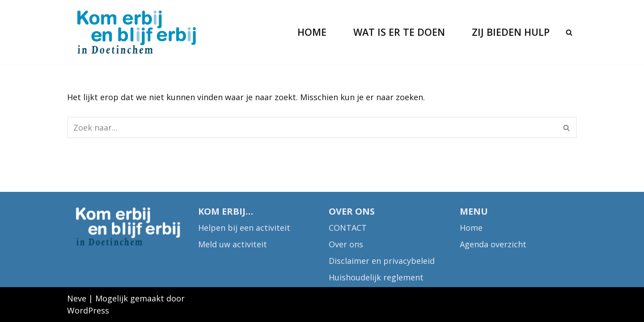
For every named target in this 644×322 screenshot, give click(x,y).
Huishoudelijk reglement (376, 277)
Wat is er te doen (399, 32)
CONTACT (348, 228)
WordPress (88, 310)
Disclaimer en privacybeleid (382, 261)
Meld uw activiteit (233, 244)
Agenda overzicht (493, 244)
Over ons (346, 244)
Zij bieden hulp (511, 32)
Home (312, 32)
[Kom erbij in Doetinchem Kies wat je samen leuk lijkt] (136, 32)
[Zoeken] (569, 32)
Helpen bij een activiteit (244, 228)
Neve (77, 298)
